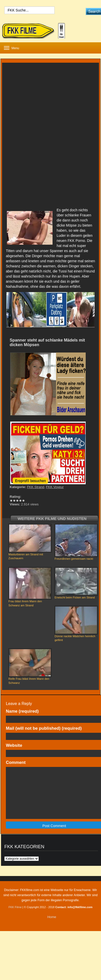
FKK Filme (15, 907)
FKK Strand (36, 487)
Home (52, 917)
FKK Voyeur (55, 487)
